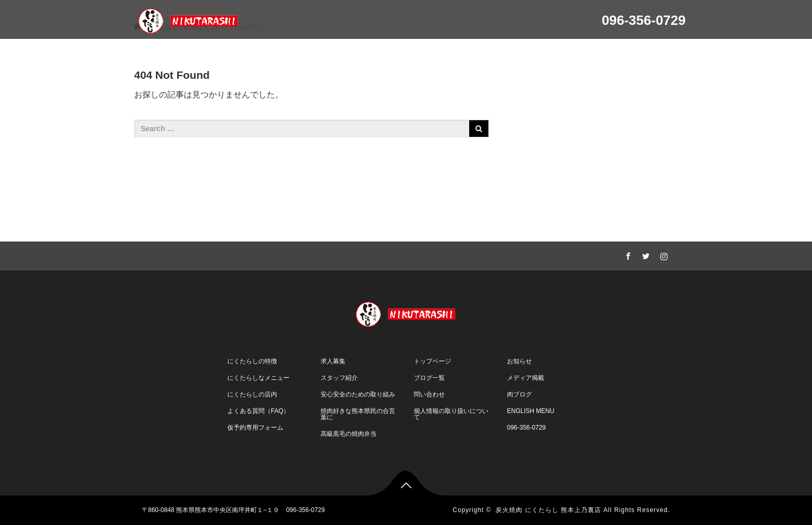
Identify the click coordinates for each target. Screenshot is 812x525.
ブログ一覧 (429, 378)
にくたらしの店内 (252, 394)
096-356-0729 (526, 428)
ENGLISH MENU (531, 411)
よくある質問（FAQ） (258, 411)
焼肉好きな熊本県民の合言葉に (358, 414)
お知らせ (519, 361)
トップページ (432, 361)
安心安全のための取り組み (358, 394)
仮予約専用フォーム (255, 428)
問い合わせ (429, 394)
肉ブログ (519, 394)
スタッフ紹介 (339, 378)
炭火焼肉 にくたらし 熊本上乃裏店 (548, 510)
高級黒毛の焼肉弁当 (349, 434)
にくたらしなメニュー (258, 378)
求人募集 (333, 361)
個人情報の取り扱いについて (451, 414)
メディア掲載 (526, 378)
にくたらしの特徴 (252, 361)
